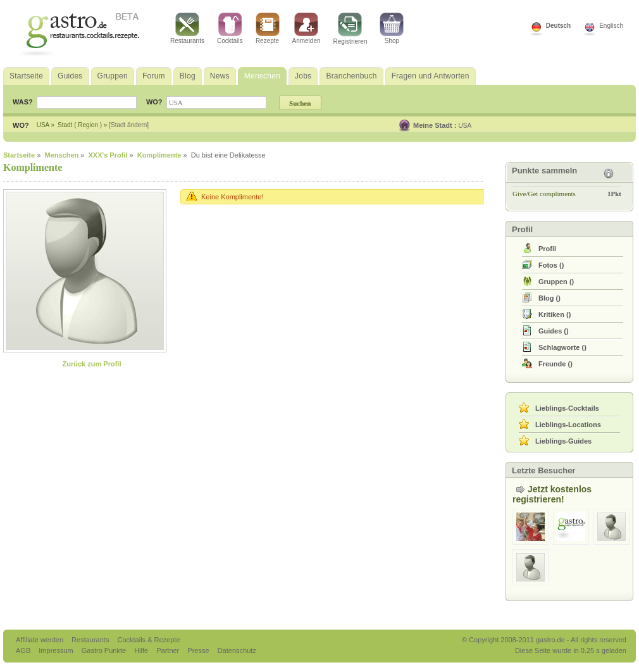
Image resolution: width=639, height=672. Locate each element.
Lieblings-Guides (563, 441)
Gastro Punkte (105, 650)
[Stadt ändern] (129, 125)
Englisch (611, 26)
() (551, 265)
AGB (24, 650)
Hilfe (142, 650)
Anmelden (307, 28)
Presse (198, 650)
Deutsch (558, 26)
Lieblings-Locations (568, 425)
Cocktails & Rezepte (148, 640)
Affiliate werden (40, 640)
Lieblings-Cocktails (567, 408)
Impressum (57, 650)
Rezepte (268, 28)
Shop (392, 28)
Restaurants (187, 28)
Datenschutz (237, 650)
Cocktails (230, 28)
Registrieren (351, 29)
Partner (169, 650)
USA (465, 126)
